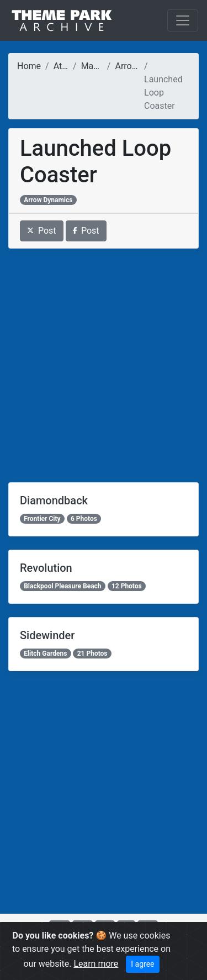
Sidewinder (47, 635)
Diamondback (54, 500)
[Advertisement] (104, 365)
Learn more (96, 964)
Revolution (46, 568)
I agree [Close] (142, 964)
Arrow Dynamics (48, 200)
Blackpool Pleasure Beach (62, 586)
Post (42, 231)
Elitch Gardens (45, 654)
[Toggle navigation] (183, 20)
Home (29, 66)
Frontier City (42, 519)
